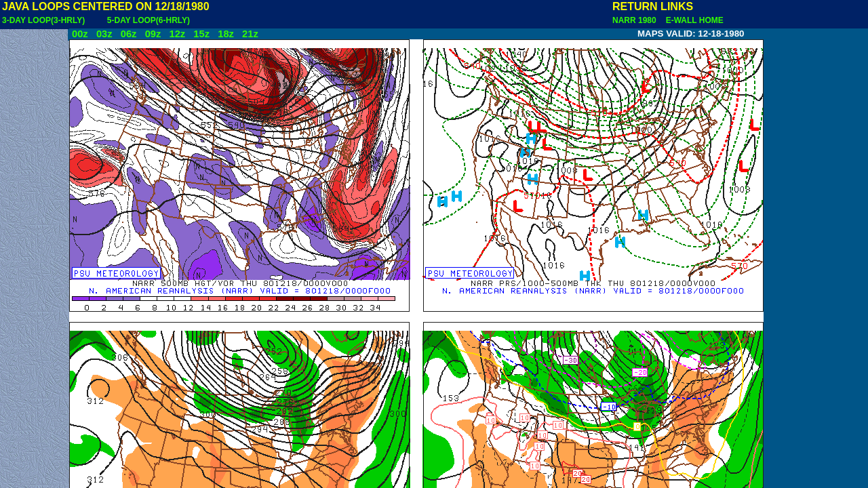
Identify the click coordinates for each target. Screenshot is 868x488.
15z (201, 34)
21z (250, 34)
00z (80, 34)
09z (153, 34)
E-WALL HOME (692, 20)
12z (177, 34)
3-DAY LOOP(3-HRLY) (43, 20)
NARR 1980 (635, 20)
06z (129, 34)
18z (226, 34)
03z (104, 34)
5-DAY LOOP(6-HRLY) (149, 20)
